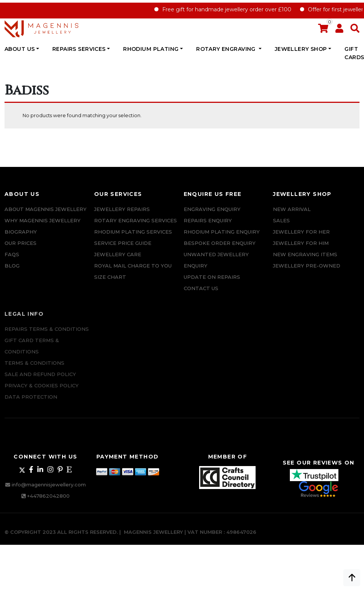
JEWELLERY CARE (118, 254)
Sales (281, 220)
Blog (12, 266)
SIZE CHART (110, 277)
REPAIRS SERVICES (79, 49)
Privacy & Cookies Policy (42, 387)
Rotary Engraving (227, 49)
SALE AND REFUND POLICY (40, 376)
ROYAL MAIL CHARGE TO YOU (133, 266)
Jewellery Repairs (122, 209)
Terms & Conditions (34, 365)
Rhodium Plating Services (133, 232)
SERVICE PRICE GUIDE (123, 243)
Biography (21, 232)
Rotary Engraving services (136, 220)
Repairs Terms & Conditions (47, 331)
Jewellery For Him (301, 243)
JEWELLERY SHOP (301, 49)
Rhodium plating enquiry (222, 232)
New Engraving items (305, 254)
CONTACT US (201, 288)
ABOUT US (20, 49)
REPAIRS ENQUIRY (208, 220)
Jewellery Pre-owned (307, 266)
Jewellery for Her (301, 232)
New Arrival (292, 209)
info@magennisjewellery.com (49, 485)
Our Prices (21, 243)
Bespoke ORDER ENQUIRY (220, 243)
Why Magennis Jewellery (43, 220)
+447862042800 (48, 496)
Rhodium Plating (151, 49)
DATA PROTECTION (31, 399)
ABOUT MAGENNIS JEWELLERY (46, 209)
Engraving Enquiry (212, 209)
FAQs (12, 254)
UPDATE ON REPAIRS (212, 277)
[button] (355, 30)
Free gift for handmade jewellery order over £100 (232, 9)
